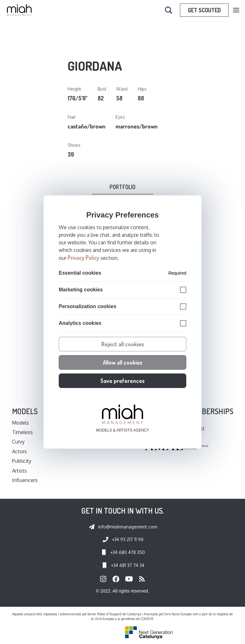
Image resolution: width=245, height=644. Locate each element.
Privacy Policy (83, 258)
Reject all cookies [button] (123, 344)
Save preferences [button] (122, 381)
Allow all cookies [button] (123, 362)
